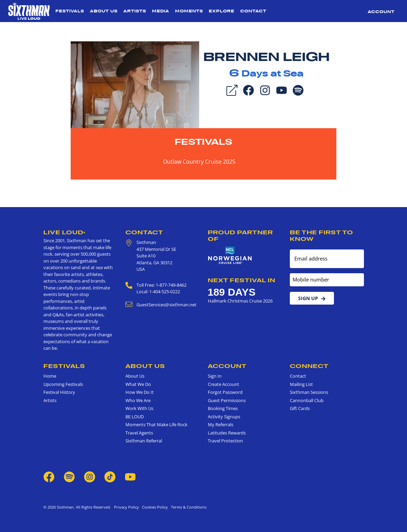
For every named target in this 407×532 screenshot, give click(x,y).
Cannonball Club (307, 400)
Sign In (215, 376)
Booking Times (223, 408)
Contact (253, 11)
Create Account (223, 384)
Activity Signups (224, 417)
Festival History (59, 392)
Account (381, 12)
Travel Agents (139, 433)
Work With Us (139, 408)
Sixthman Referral (144, 441)
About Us (104, 11)
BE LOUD (135, 417)
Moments (189, 11)
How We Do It (140, 392)
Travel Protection (225, 441)
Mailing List (301, 384)
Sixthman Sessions (309, 392)
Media (161, 11)
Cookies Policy (154, 507)
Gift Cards (300, 408)
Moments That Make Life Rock (156, 424)
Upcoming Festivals (63, 384)
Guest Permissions (227, 400)
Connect (309, 366)
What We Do (138, 384)
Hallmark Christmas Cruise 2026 (240, 301)
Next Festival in (242, 280)
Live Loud (64, 232)
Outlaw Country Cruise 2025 (199, 162)
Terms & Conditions (188, 507)
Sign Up (312, 298)
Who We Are (138, 400)
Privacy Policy (126, 507)
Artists (135, 11)
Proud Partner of (240, 236)
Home (50, 376)
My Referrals (221, 424)
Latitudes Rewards (227, 433)
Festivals (70, 11)
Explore (222, 11)
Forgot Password (225, 392)
